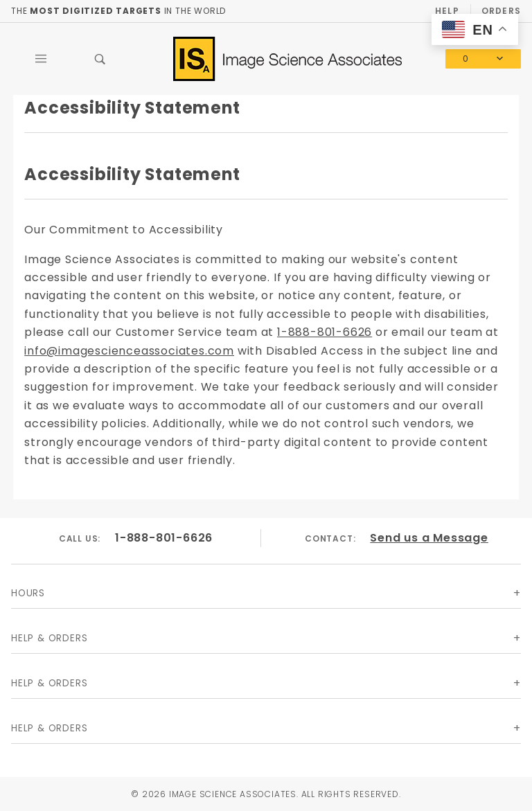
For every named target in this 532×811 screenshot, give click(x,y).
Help (447, 11)
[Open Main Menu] (41, 59)
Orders (501, 11)
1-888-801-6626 (325, 332)
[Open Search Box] (100, 59)
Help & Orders (49, 638)
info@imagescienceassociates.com (129, 351)
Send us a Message (429, 538)
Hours (28, 593)
